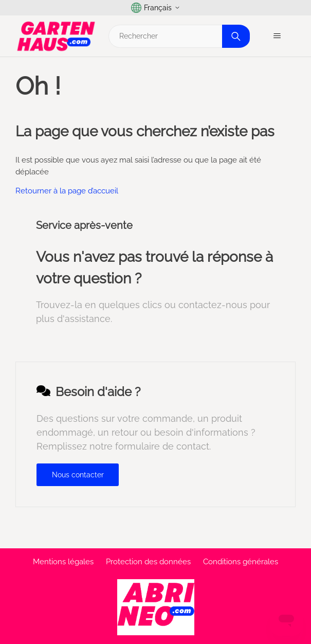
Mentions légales (63, 562)
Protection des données (148, 562)
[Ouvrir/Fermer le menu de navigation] (277, 36)
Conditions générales (241, 562)
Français (156, 8)
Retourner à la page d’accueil (67, 191)
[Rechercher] (178, 36)
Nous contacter (78, 475)
